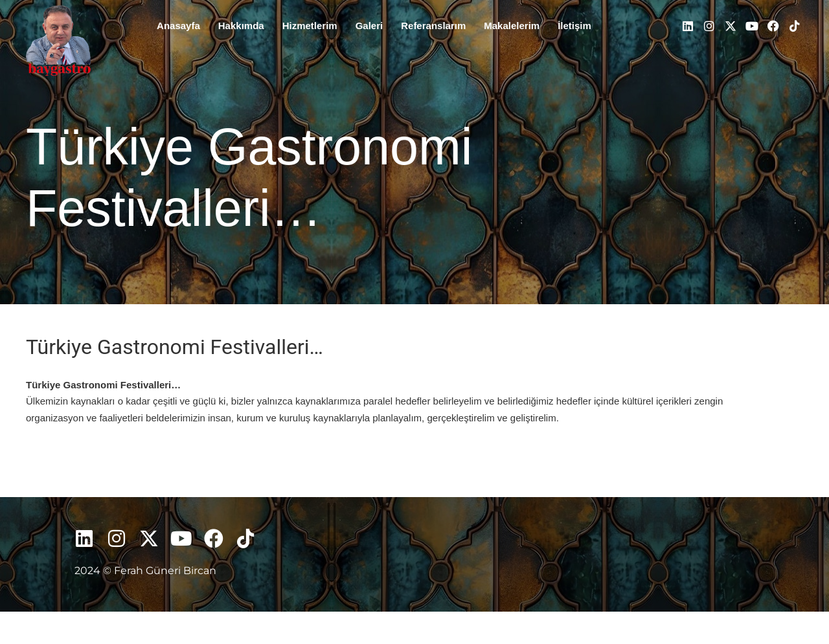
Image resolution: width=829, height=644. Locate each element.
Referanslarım (433, 26)
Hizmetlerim (310, 26)
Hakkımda (241, 26)
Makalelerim (512, 26)
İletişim (574, 26)
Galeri (369, 26)
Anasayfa (178, 26)
